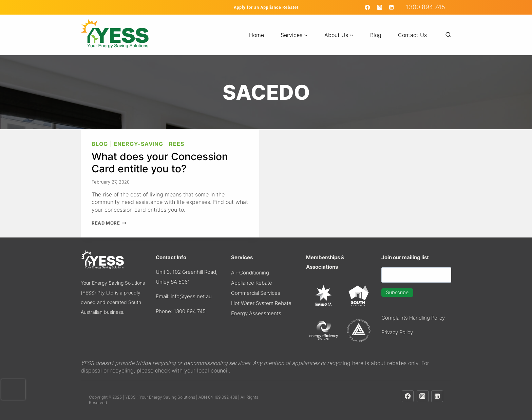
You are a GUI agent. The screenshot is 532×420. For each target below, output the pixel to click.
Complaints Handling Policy (413, 318)
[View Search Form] (445, 35)
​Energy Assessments (256, 313)
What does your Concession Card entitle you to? (160, 163)
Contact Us (412, 35)
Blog (376, 35)
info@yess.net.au (191, 296)
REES (176, 144)
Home (256, 35)
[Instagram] (379, 7)
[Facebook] (368, 7)
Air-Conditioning (250, 273)
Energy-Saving (139, 144)
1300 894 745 (426, 7)
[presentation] (13, 389)
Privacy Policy (397, 332)
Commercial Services (256, 293)
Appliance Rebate (252, 283)
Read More (109, 223)
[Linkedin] (391, 7)
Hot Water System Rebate (261, 303)
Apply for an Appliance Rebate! (266, 7)
